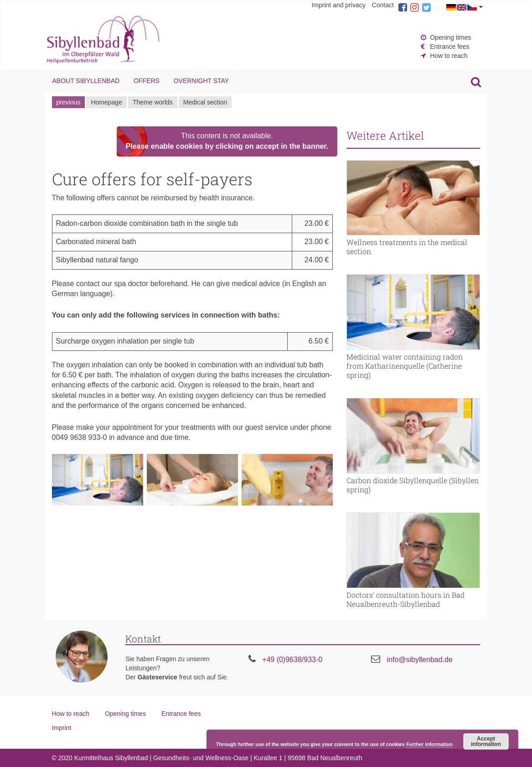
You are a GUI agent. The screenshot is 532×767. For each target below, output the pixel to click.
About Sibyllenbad (86, 81)
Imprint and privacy (338, 5)
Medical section (205, 102)
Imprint (62, 728)
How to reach (449, 56)
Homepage (106, 102)
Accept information (486, 741)
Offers (147, 81)
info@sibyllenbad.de (419, 660)
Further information (429, 744)
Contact (383, 5)
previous (69, 102)
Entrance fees (449, 47)
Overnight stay (201, 81)
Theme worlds (153, 102)
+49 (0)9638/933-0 (292, 660)
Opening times (450, 37)
